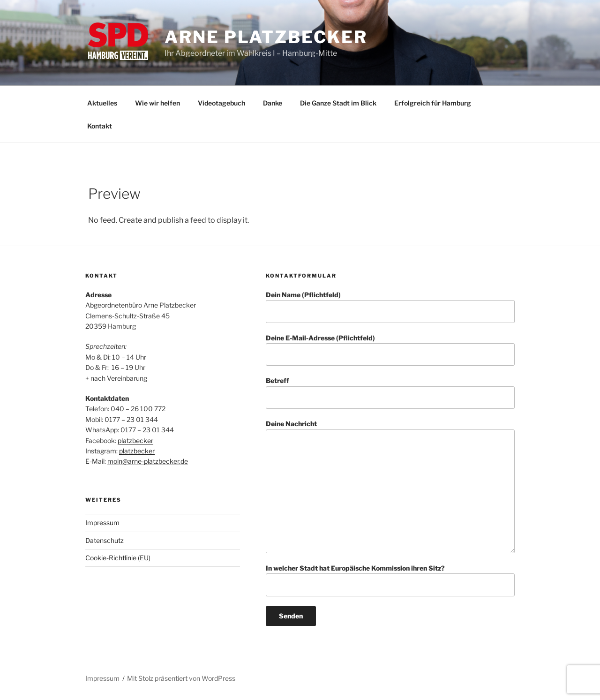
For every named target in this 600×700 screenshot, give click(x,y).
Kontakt (100, 126)
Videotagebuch (221, 103)
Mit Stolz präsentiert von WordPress (181, 678)
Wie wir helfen (157, 103)
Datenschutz (105, 540)
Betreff (390, 393)
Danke (273, 103)
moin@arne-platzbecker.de (148, 461)
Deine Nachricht (390, 486)
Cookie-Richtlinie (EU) (118, 558)
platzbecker (135, 440)
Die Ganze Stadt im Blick (338, 103)
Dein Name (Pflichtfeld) (390, 307)
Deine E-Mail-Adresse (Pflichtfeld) (390, 350)
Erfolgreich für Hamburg (433, 103)
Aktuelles (102, 103)
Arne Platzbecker (266, 37)
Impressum (102, 523)
